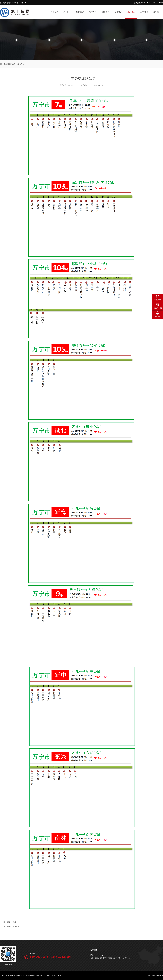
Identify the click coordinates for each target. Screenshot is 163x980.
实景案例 (106, 12)
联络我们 (157, 12)
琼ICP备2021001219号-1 (52, 976)
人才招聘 (144, 12)
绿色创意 (160, 976)
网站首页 (54, 12)
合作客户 (118, 12)
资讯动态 (131, 12)
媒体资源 (80, 12)
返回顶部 (158, 316)
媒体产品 (93, 12)
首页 (14, 64)
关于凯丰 (67, 12)
